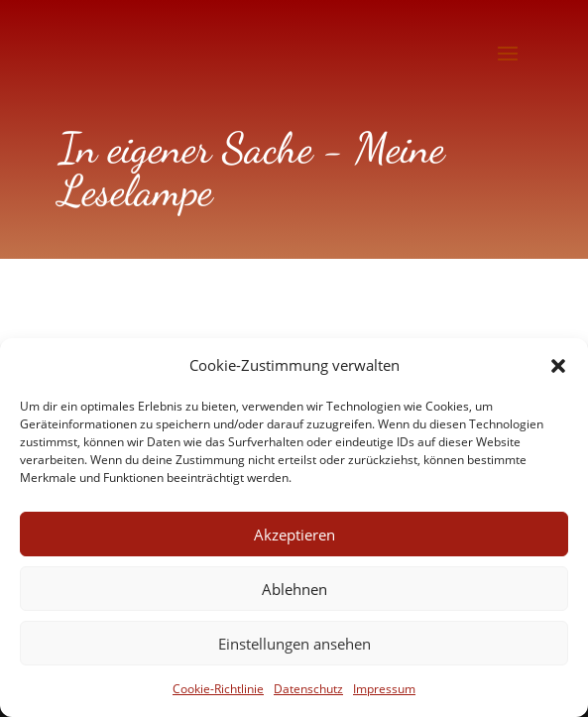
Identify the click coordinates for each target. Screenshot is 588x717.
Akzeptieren (294, 535)
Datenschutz (308, 689)
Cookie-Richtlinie (218, 689)
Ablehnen (294, 589)
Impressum (384, 689)
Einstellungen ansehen (294, 644)
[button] (558, 366)
